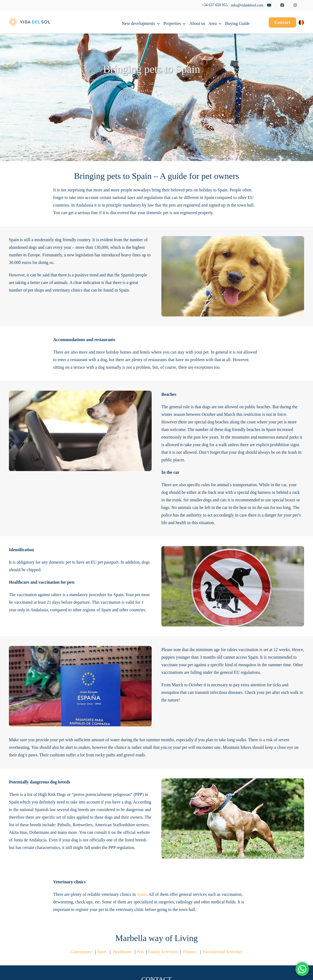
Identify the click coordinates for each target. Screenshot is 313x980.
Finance (190, 952)
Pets (141, 952)
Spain (142, 894)
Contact (282, 22)
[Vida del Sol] (29, 22)
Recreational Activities (223, 952)
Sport (102, 952)
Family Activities (163, 952)
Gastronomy (81, 952)
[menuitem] (282, 23)
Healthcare (122, 952)
